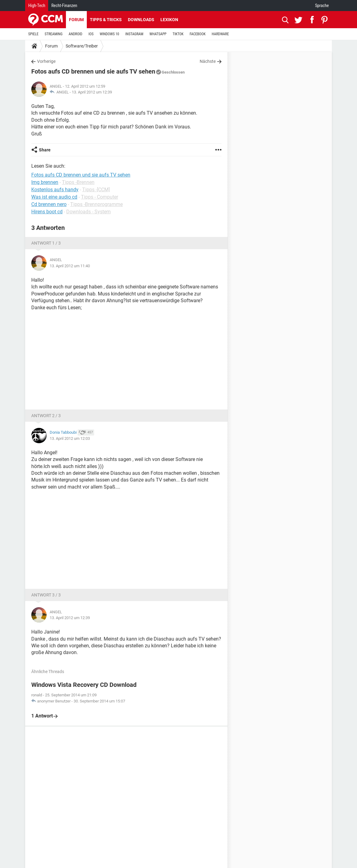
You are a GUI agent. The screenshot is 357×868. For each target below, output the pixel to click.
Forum (76, 20)
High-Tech (37, 6)
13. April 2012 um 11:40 (70, 266)
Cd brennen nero (49, 204)
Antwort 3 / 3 (46, 595)
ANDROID (76, 34)
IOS (91, 34)
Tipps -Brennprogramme (96, 204)
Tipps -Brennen (78, 182)
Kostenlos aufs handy (55, 190)
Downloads (141, 20)
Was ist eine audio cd (54, 197)
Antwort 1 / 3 (46, 243)
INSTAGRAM (134, 34)
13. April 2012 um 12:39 (92, 92)
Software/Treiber (82, 46)
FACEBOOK (198, 34)
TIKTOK (178, 34)
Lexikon (169, 20)
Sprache (322, 6)
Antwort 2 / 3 (46, 416)
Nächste (208, 61)
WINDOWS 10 (109, 34)
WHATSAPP (158, 34)
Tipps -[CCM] (96, 190)
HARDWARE (220, 34)
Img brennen (45, 182)
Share (45, 150)
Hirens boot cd (47, 212)
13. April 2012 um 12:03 (70, 438)
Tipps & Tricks (106, 20)
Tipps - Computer (100, 197)
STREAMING (54, 34)
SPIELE (33, 34)
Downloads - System (88, 212)
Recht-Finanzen (64, 6)
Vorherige (46, 61)
